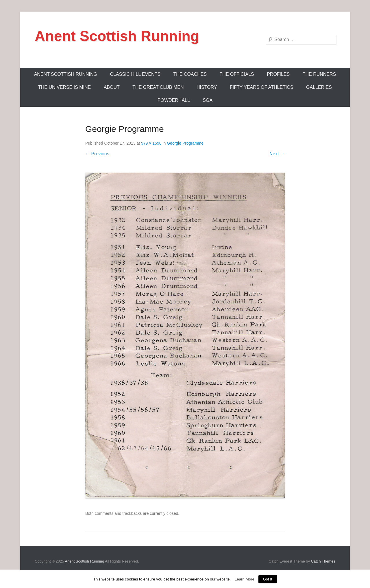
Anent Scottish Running (117, 36)
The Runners (319, 74)
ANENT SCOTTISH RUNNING (66, 74)
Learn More (245, 579)
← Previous (97, 154)
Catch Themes (323, 561)
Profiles (278, 74)
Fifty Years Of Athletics (262, 87)
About (112, 87)
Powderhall (174, 100)
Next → (277, 154)
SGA (208, 100)
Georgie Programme (185, 143)
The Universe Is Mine (64, 87)
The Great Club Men (158, 87)
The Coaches (190, 74)
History (207, 87)
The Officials (237, 74)
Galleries (319, 87)
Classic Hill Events (135, 74)
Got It (268, 579)
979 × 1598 (151, 143)
